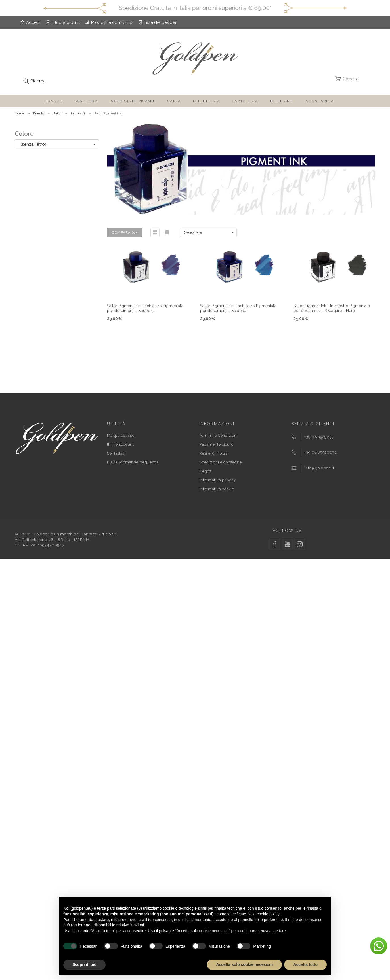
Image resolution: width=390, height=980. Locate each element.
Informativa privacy (218, 480)
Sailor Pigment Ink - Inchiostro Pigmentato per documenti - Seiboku (238, 308)
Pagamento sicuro (216, 444)
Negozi (206, 471)
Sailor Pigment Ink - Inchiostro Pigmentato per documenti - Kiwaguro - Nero (332, 308)
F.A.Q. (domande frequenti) (133, 462)
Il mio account (120, 444)
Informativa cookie (217, 489)
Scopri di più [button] (84, 964)
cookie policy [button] (268, 914)
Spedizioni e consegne (220, 462)
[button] (155, 232)
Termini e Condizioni (219, 435)
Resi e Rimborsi (214, 453)
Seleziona (193, 232)
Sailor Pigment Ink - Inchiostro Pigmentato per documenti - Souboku (145, 308)
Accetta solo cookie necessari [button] (244, 964)
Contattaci (117, 453)
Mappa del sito (121, 435)
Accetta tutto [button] (305, 964)
